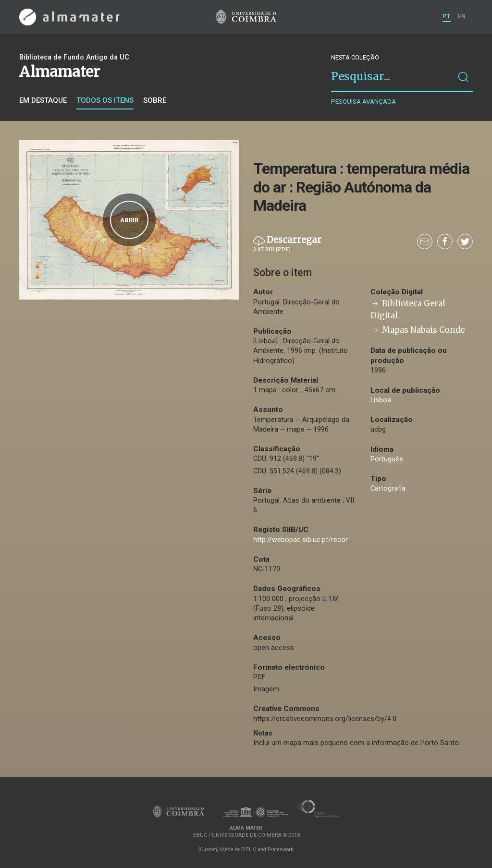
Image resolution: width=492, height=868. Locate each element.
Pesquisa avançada (363, 102)
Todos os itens (105, 100)
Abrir (129, 220)
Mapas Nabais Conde (418, 330)
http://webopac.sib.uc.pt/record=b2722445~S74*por (335, 540)
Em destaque (43, 100)
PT (447, 16)
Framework (281, 850)
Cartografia (388, 488)
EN (462, 16)
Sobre (155, 100)
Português (387, 459)
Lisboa (381, 400)
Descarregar (287, 244)
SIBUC (249, 850)
